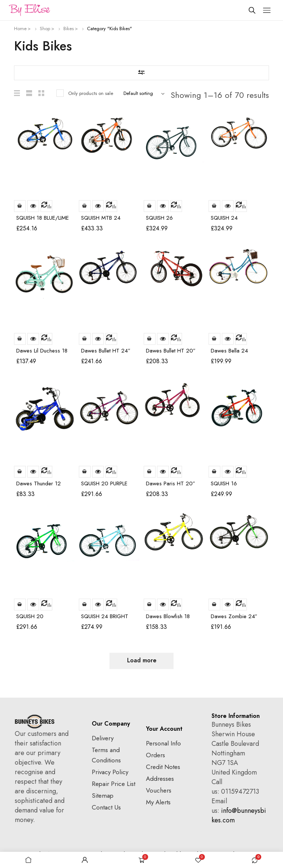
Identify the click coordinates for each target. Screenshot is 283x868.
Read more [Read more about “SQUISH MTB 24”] (85, 206)
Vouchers (159, 790)
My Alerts (158, 802)
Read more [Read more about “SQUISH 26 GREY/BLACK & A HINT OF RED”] (150, 206)
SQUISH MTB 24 (101, 218)
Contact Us (106, 807)
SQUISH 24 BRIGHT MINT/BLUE (105, 619)
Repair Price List (113, 784)
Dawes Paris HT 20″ (170, 483)
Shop (45, 29)
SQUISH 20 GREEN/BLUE (32, 619)
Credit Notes (163, 767)
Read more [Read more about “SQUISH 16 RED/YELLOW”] (214, 472)
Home (20, 29)
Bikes (69, 29)
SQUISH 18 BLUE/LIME (43, 218)
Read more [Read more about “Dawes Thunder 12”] (20, 472)
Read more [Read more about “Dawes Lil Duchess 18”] (20, 339)
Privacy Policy (110, 772)
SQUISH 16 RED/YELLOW (228, 487)
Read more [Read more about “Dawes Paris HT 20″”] (150, 472)
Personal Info (163, 743)
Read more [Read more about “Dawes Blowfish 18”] (150, 605)
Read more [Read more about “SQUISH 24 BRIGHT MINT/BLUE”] (85, 605)
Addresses (160, 779)
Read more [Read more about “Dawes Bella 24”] (214, 339)
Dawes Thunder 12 (39, 483)
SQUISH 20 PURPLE (104, 483)
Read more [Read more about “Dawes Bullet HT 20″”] (150, 339)
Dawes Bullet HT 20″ (171, 351)
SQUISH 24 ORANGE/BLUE (229, 221)
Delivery (103, 738)
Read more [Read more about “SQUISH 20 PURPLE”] (85, 472)
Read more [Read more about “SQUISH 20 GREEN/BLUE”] (20, 605)
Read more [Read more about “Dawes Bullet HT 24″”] (85, 339)
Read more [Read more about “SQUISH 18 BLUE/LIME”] (20, 206)
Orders (156, 755)
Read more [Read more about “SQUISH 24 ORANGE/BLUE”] (214, 206)
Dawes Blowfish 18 (168, 616)
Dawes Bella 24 (229, 351)
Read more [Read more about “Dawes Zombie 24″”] (214, 605)
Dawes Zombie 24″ (234, 616)
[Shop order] (146, 93)
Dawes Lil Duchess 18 (42, 351)
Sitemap (103, 796)
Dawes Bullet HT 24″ (106, 351)
